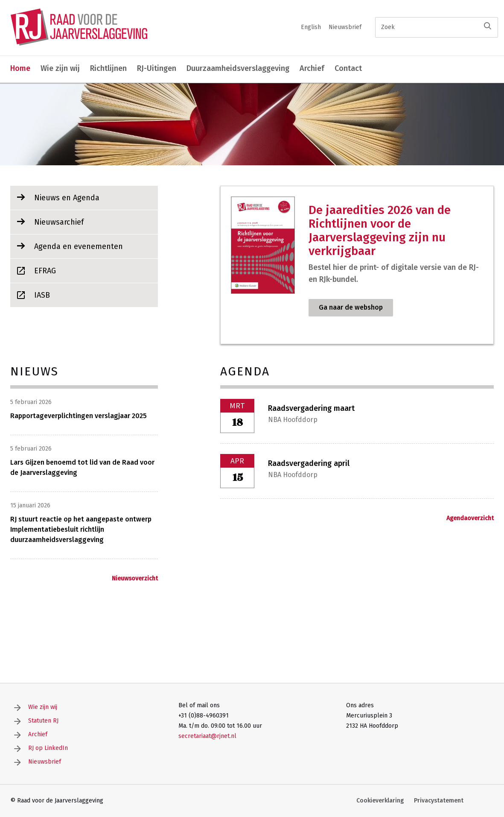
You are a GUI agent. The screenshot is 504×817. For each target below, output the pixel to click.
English (311, 27)
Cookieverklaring (380, 801)
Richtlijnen (108, 68)
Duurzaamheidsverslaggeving (238, 68)
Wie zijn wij (60, 68)
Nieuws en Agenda (67, 198)
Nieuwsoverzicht (135, 578)
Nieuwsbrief (345, 27)
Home (20, 68)
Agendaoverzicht (470, 518)
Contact (348, 68)
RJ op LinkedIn (48, 748)
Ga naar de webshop (351, 307)
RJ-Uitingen (157, 68)
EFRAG (45, 271)
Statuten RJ (43, 721)
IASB (42, 295)
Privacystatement (439, 801)
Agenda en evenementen (79, 246)
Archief (312, 68)
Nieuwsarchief (59, 222)
